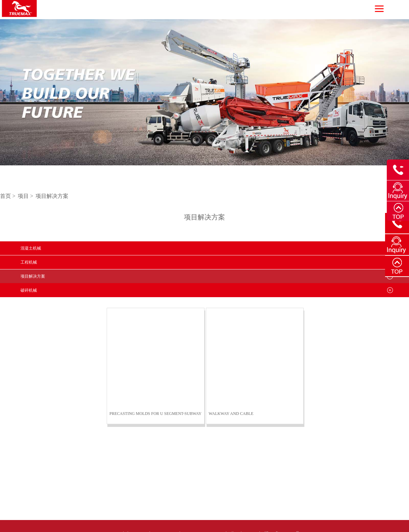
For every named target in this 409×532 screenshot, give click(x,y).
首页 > (8, 196)
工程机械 (29, 262)
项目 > (26, 196)
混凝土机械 (31, 248)
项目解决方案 (52, 196)
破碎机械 (29, 290)
